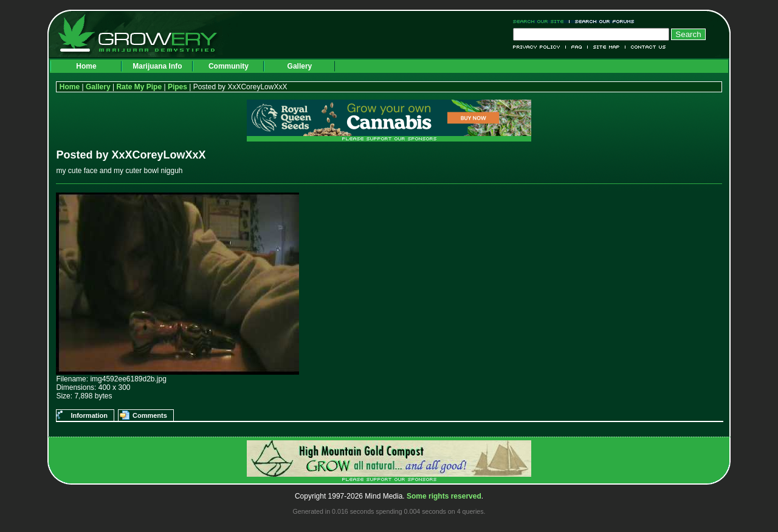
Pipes (177, 87)
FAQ (577, 47)
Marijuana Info (157, 66)
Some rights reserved (444, 496)
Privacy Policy (539, 47)
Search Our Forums (602, 22)
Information (89, 415)
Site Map (607, 47)
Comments (150, 415)
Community (229, 66)
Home (86, 66)
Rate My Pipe (139, 87)
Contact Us (646, 47)
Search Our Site (541, 22)
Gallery (300, 66)
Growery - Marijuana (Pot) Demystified (145, 33)
